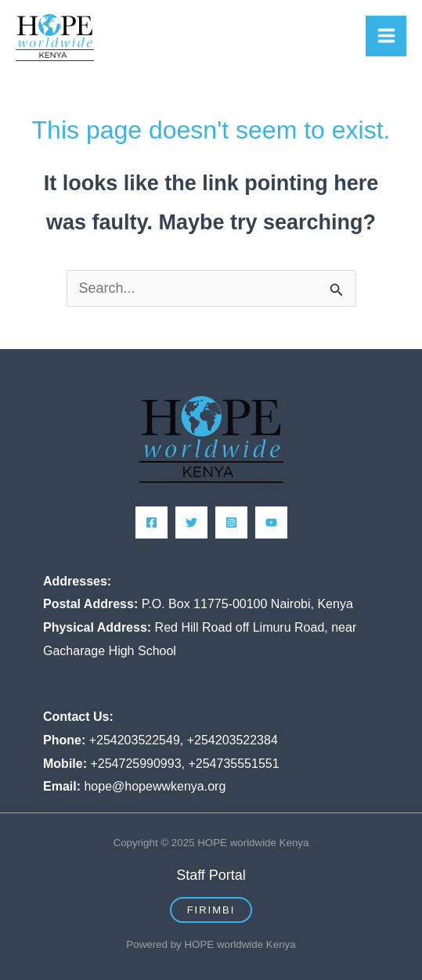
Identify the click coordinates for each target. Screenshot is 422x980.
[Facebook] (151, 522)
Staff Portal (211, 875)
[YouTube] (271, 522)
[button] (211, 910)
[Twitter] (191, 522)
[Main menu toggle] (386, 36)
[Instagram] (231, 522)
